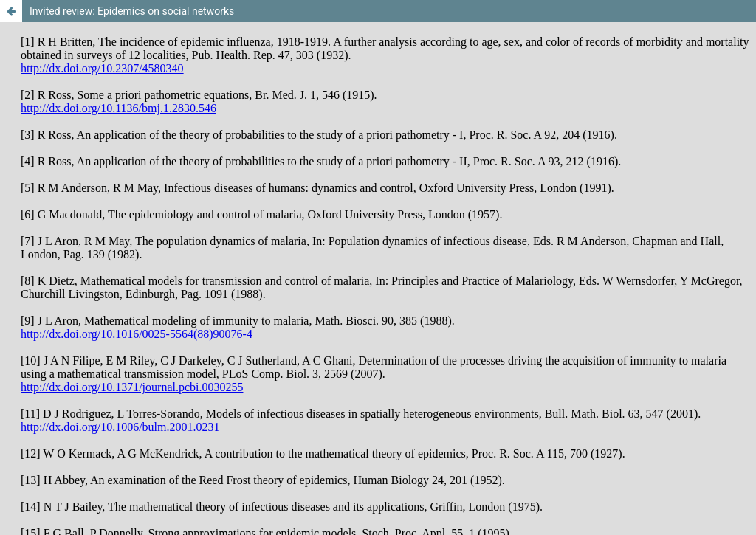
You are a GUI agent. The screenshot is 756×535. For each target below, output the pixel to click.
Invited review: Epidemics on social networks (132, 11)
